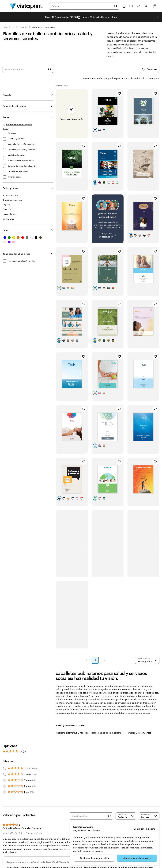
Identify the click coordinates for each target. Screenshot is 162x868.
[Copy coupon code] (79, 17)
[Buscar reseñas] (89, 807)
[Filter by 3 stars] (5, 772)
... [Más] (13, 27)
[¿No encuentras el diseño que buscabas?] (108, 210)
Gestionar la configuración (94, 858)
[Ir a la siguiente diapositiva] (158, 17)
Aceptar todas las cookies (137, 858)
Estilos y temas (10, 180)
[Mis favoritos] (138, 6)
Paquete (7, 86)
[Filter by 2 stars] (5, 778)
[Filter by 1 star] (5, 783)
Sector (6, 109)
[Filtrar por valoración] (126, 807)
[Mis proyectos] (131, 6)
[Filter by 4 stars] (5, 766)
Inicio (5, 27)
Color (6, 221)
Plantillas (23, 27)
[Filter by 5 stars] (5, 760)
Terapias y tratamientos (139, 724)
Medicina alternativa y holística (72, 724)
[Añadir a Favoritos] (119, 85)
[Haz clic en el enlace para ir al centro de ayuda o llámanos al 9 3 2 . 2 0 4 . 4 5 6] (124, 6)
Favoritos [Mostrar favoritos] (150, 69)
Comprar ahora (109, 17)
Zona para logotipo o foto (16, 245)
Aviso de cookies (94, 851)
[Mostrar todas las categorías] (17, 116)
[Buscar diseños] (50, 69)
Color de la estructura (14, 98)
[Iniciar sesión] (146, 6)
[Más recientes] (149, 807)
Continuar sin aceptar (145, 829)
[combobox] (82, 6)
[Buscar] (116, 6)
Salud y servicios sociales (44, 27)
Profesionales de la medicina (106, 724)
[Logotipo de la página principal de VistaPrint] (26, 6)
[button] (86, 652)
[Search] (109, 807)
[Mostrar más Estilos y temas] (8, 210)
